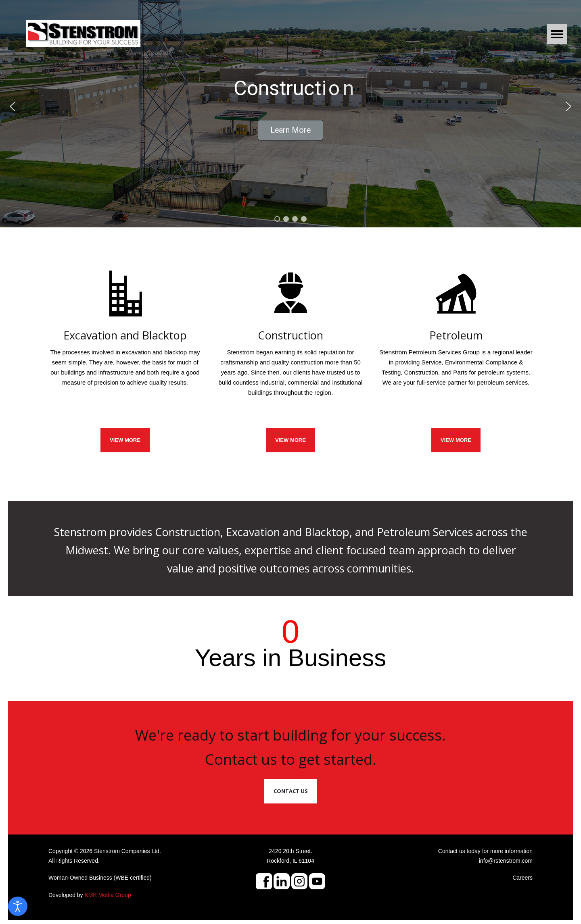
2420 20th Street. (290, 851)
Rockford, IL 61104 (290, 861)
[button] (13, 106)
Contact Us (291, 791)
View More (456, 440)
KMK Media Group (108, 895)
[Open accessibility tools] (18, 906)
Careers (522, 878)
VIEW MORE (125, 440)
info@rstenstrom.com (506, 861)
